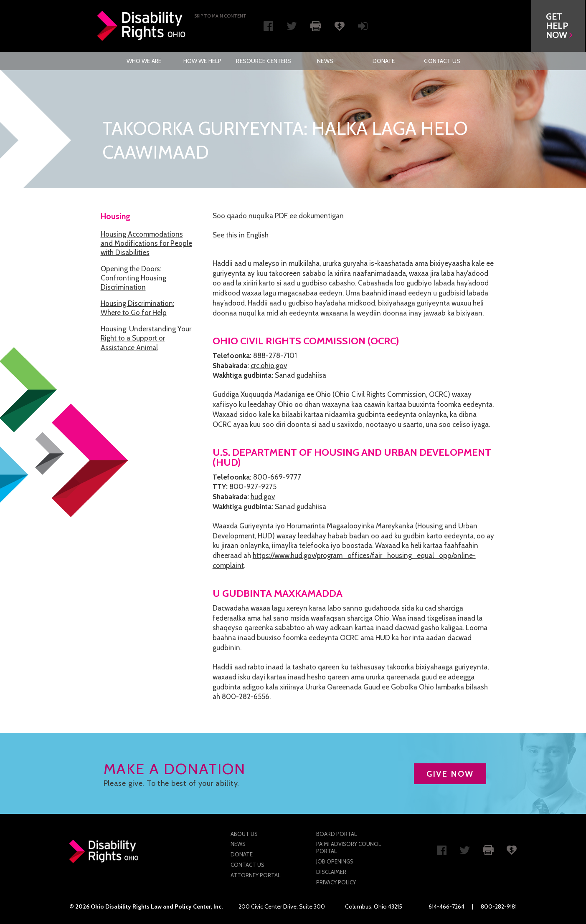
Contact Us (442, 61)
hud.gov (263, 497)
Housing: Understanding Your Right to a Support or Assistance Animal (146, 338)
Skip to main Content (220, 16)
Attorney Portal (255, 875)
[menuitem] (144, 61)
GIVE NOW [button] (450, 774)
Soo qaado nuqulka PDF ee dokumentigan (278, 216)
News (325, 61)
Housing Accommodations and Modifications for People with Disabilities (146, 243)
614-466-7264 (446, 906)
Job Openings (335, 861)
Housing (115, 216)
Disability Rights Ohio (142, 26)
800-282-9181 (499, 906)
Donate (384, 61)
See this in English (241, 235)
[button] (559, 26)
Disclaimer (331, 872)
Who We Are (144, 61)
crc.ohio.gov (269, 366)
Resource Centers (264, 61)
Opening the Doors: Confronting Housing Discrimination (133, 278)
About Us (244, 834)
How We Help (203, 61)
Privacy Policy (336, 882)
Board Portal (336, 834)
